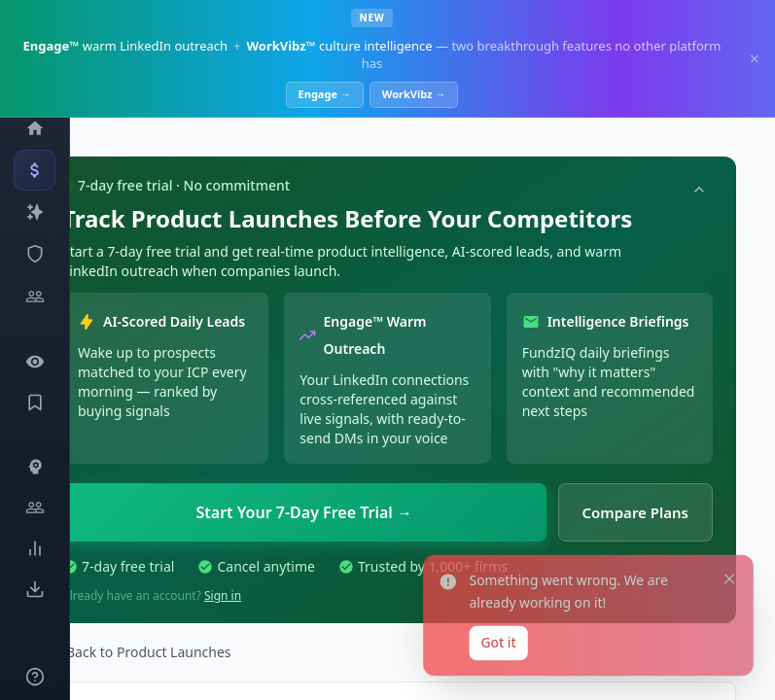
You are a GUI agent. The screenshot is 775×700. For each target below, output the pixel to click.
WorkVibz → (414, 94)
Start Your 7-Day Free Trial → (305, 512)
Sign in (223, 595)
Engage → (325, 94)
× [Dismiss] (755, 58)
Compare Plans (636, 512)
